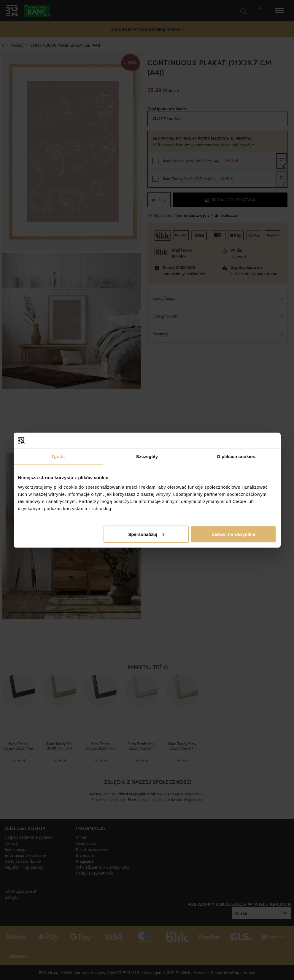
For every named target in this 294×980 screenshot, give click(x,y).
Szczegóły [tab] (147, 456)
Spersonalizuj (146, 534)
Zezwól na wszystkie (233, 534)
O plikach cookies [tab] (236, 456)
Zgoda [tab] (58, 456)
